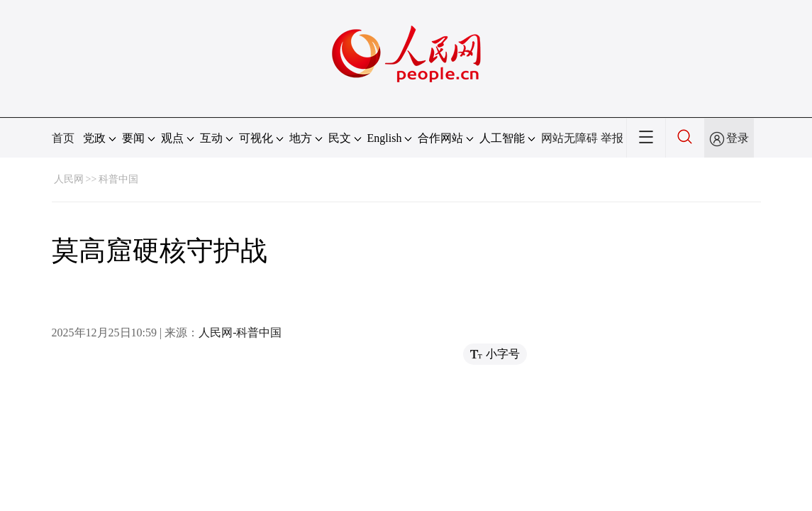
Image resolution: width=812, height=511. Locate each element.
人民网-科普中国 (240, 333)
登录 (738, 138)
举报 (612, 138)
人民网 (69, 179)
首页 (63, 138)
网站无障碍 (569, 138)
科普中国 (118, 179)
